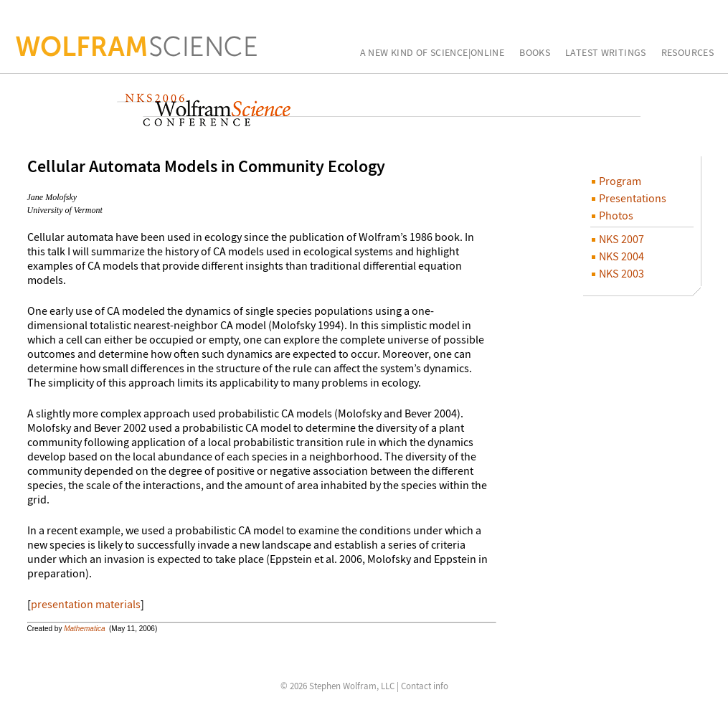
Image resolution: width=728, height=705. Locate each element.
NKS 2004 (618, 256)
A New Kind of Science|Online (432, 53)
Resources (687, 53)
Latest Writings (606, 53)
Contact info (425, 686)
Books (535, 53)
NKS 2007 (618, 239)
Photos (613, 215)
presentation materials (86, 604)
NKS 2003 (618, 273)
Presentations (629, 198)
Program (616, 181)
